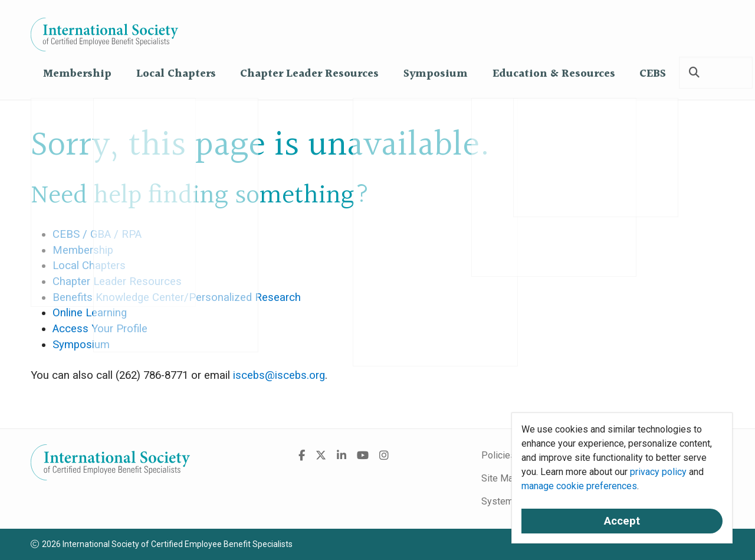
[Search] (694, 73)
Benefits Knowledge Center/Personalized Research (177, 297)
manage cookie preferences (579, 486)
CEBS (653, 74)
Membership (77, 74)
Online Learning (90, 313)
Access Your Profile (100, 329)
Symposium (436, 74)
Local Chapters (176, 74)
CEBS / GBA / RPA (97, 234)
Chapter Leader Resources (309, 74)
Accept (622, 521)
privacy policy (658, 472)
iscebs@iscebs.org (279, 375)
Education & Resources (554, 74)
